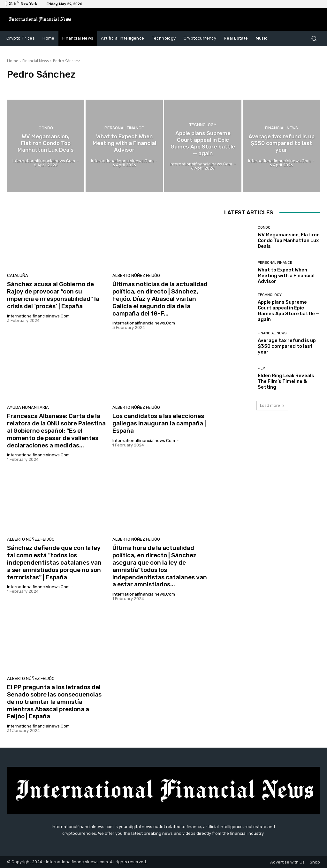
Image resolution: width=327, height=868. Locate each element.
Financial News (36, 61)
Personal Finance (124, 128)
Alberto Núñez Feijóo (136, 275)
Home (13, 61)
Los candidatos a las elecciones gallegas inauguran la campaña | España (159, 423)
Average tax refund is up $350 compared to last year (287, 346)
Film (262, 368)
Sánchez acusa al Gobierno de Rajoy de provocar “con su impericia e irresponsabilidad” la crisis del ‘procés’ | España (53, 295)
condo (46, 128)
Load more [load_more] (272, 405)
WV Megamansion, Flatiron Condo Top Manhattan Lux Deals (289, 240)
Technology (203, 125)
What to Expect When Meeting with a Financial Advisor (286, 276)
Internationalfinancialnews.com (38, 316)
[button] (314, 38)
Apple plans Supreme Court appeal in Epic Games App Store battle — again (289, 311)
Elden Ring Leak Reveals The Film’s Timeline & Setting (286, 381)
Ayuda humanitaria (28, 407)
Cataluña (18, 275)
